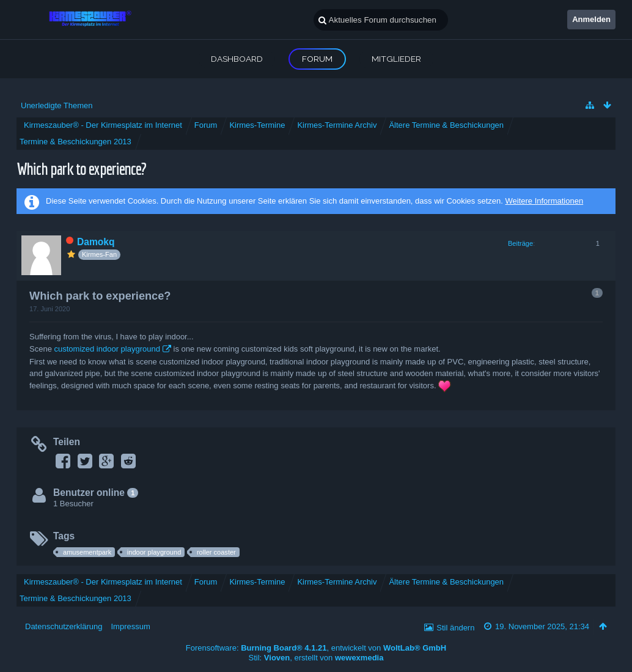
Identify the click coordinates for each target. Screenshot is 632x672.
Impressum (130, 626)
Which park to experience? (81, 168)
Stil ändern (455, 628)
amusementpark (87, 552)
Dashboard (237, 59)
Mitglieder (396, 59)
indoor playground (154, 552)
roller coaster (216, 552)
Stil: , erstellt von (316, 658)
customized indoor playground (107, 349)
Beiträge (520, 243)
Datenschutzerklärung (64, 626)
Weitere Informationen (544, 201)
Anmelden (591, 19)
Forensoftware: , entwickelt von (316, 648)
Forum (317, 59)
